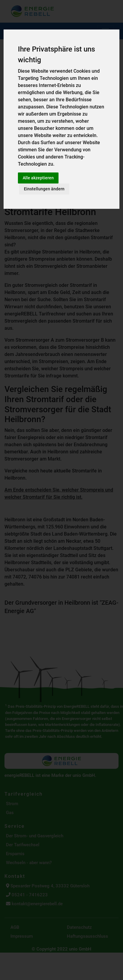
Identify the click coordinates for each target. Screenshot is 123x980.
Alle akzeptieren (38, 178)
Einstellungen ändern (44, 189)
